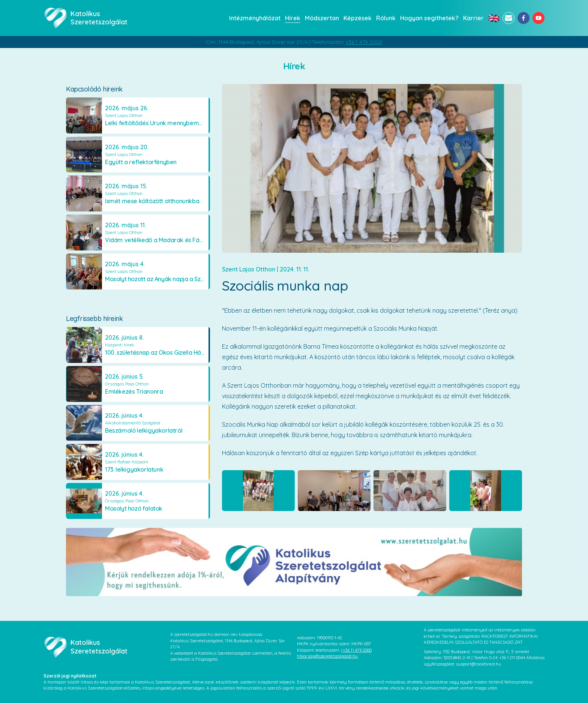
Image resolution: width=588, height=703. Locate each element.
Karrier (473, 18)
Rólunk (386, 18)
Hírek (293, 18)
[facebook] (523, 18)
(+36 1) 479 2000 (356, 650)
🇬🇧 (494, 18)
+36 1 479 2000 (364, 42)
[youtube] (538, 18)
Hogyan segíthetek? (429, 18)
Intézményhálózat (255, 18)
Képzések (358, 18)
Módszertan (322, 18)
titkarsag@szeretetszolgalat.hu (327, 656)
